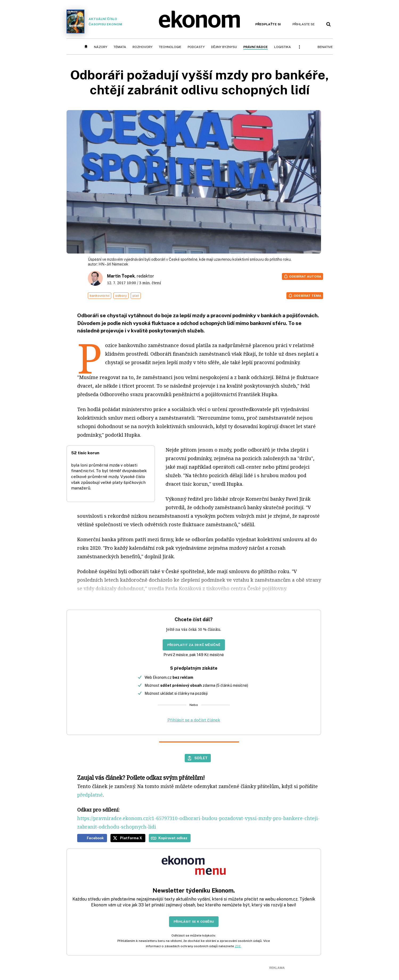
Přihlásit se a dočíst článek (194, 720)
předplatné (90, 795)
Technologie (170, 47)
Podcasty (196, 47)
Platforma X (131, 838)
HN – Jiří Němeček (113, 264)
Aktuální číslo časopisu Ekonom (94, 21)
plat (136, 296)
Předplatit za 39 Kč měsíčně (194, 645)
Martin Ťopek (121, 276)
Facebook (95, 838)
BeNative (325, 47)
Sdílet (201, 758)
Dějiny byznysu (224, 47)
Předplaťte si (268, 24)
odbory (121, 296)
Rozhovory (143, 47)
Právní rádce (256, 47)
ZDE (238, 946)
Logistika (283, 47)
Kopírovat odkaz (173, 838)
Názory (101, 47)
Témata (120, 47)
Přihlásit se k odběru (194, 922)
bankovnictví (100, 296)
